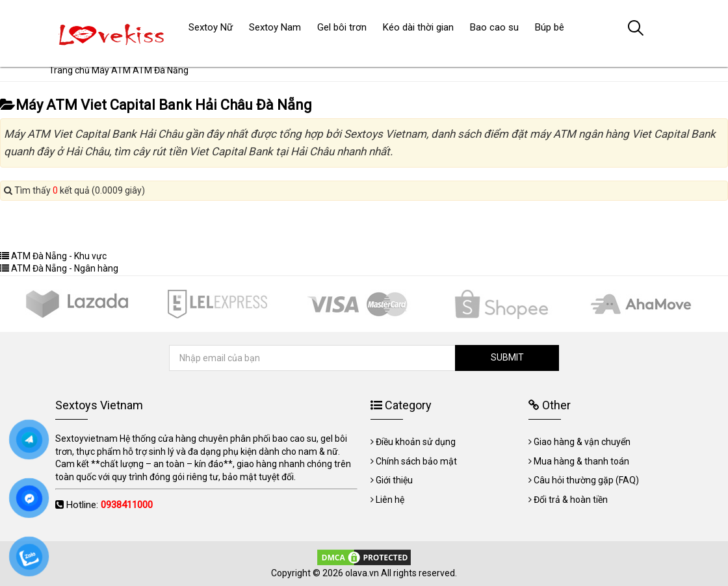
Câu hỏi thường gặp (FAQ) (586, 480)
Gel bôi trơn (342, 27)
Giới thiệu (394, 480)
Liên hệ (390, 500)
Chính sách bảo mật (416, 461)
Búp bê (550, 27)
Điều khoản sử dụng (416, 442)
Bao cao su (494, 27)
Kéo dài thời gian (418, 27)
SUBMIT (507, 357)
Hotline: (110, 505)
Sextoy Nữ (211, 27)
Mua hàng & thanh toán (581, 461)
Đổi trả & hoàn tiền (571, 500)
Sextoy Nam (275, 27)
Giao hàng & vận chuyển (582, 442)
